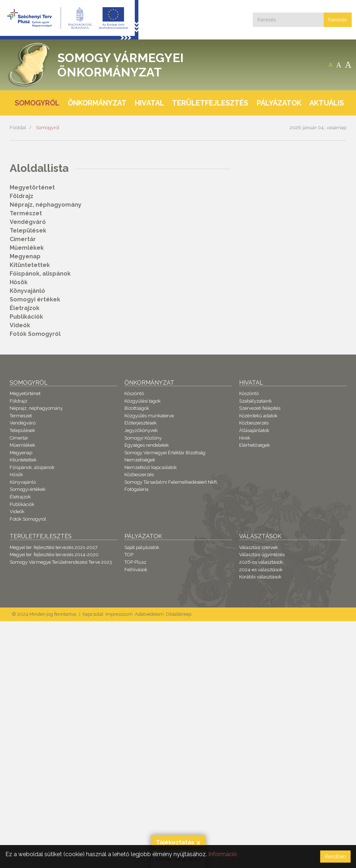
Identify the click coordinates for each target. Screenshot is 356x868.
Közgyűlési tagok (143, 401)
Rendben (335, 857)
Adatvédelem (149, 614)
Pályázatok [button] (279, 103)
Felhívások (136, 570)
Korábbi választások (260, 577)
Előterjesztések (141, 423)
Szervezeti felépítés (260, 408)
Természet (26, 213)
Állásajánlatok (254, 430)
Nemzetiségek (140, 460)
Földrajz (22, 196)
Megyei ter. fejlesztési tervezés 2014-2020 (54, 555)
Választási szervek (258, 547)
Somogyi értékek (35, 299)
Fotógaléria (136, 489)
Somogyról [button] (37, 103)
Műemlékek (27, 248)
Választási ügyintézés (262, 555)
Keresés (338, 20)
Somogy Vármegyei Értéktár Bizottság (165, 453)
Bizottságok (137, 408)
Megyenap (25, 256)
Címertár (23, 239)
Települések (28, 231)
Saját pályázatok (142, 547)
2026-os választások (261, 562)
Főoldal (18, 128)
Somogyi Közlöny (143, 438)
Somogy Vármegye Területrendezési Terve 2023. (61, 562)
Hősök (19, 282)
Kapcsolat (93, 614)
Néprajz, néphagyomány (46, 205)
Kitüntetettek (30, 265)
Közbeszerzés (139, 475)
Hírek (245, 438)
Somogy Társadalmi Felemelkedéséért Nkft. (171, 482)
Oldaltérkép (179, 614)
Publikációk (26, 317)
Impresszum (119, 614)
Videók (20, 325)
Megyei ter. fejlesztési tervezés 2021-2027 (54, 547)
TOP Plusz (135, 562)
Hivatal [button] (149, 103)
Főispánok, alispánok (40, 274)
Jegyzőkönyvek (141, 430)
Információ (223, 854)
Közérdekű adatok (258, 416)
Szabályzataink (255, 401)
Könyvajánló (27, 291)
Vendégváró (28, 222)
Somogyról (48, 128)
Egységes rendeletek (147, 445)
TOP (129, 555)
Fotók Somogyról (35, 334)
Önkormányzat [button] (97, 103)
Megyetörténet (32, 187)
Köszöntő (134, 393)
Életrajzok (25, 308)
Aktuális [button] (327, 103)
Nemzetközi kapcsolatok (151, 467)
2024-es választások (261, 570)
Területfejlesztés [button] (210, 103)
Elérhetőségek (255, 445)
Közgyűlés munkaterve (149, 416)
